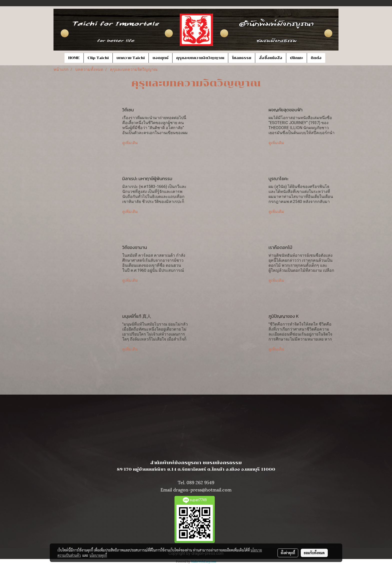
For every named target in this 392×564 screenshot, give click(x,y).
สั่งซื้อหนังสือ (271, 58)
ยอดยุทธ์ (160, 58)
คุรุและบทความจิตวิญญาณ (200, 58)
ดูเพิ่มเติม (131, 143)
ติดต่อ (316, 58)
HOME (74, 58)
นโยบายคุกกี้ (98, 555)
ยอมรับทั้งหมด (314, 553)
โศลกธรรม (242, 58)
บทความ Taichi (131, 58)
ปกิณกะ (296, 58)
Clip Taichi (98, 58)
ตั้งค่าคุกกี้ (288, 553)
